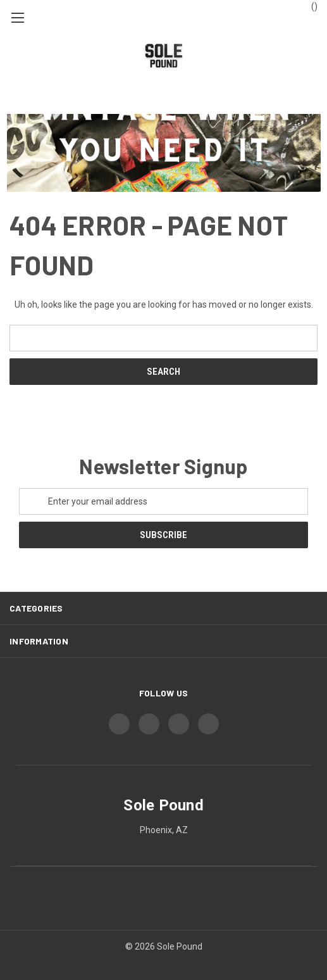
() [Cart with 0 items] (308, 6)
